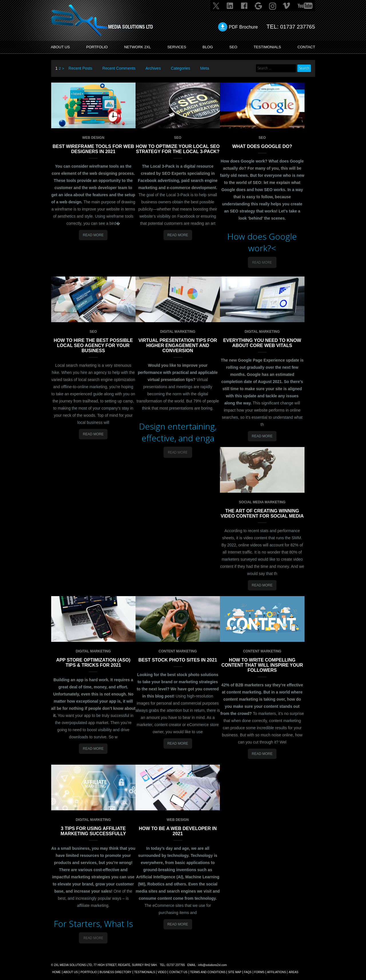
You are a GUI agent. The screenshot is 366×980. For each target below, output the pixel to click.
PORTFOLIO (98, 47)
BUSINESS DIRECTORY (116, 972)
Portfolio (89, 972)
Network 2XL (139, 47)
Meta (205, 68)
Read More (93, 235)
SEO (232, 47)
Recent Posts (80, 68)
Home (57, 972)
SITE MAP (235, 972)
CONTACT (305, 47)
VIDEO (162, 972)
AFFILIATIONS (277, 972)
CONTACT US (178, 972)
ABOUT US (62, 47)
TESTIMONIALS (266, 47)
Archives (153, 68)
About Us (71, 972)
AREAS (293, 972)
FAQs (248, 972)
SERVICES (178, 47)
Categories (181, 68)
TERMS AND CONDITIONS (208, 972)
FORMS (259, 972)
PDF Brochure (241, 27)
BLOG (208, 47)
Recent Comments (119, 68)
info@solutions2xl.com (212, 965)
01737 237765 (297, 27)
